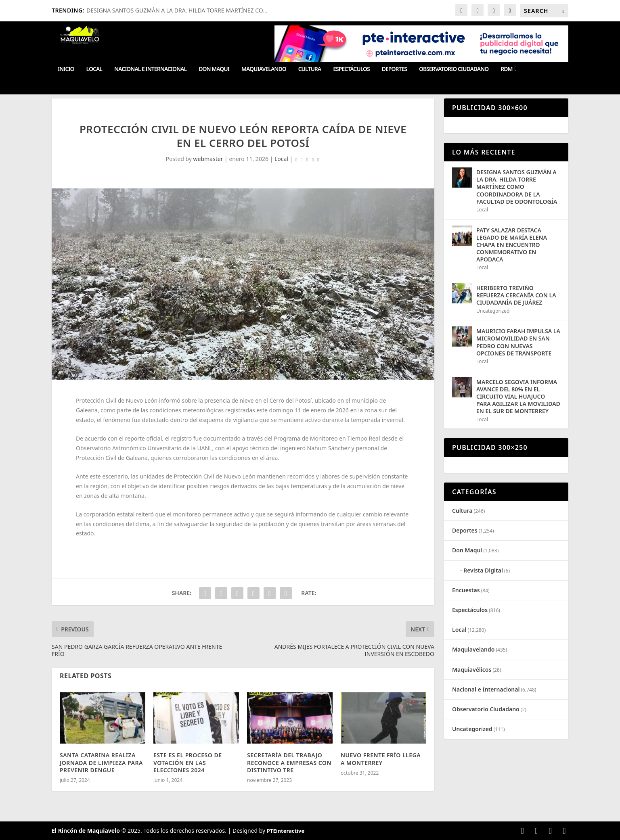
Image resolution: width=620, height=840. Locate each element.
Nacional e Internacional (150, 69)
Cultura (310, 69)
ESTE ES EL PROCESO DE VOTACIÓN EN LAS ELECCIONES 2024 (187, 762)
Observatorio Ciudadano (454, 69)
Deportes (394, 69)
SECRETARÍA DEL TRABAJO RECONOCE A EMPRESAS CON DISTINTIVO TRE (289, 762)
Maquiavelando (264, 69)
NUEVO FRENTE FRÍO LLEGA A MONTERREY (381, 759)
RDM (506, 69)
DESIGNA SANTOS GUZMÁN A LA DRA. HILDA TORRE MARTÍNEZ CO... (177, 10)
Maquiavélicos (472, 670)
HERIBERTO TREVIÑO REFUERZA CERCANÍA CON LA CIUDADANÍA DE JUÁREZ (516, 295)
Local (94, 69)
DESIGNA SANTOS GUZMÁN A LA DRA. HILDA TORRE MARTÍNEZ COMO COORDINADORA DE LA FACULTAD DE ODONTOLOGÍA (517, 187)
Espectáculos (351, 69)
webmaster (208, 159)
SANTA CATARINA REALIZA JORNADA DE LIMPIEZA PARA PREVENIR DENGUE (101, 762)
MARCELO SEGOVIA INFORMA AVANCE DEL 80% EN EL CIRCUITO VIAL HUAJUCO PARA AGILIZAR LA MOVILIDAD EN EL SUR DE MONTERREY (518, 397)
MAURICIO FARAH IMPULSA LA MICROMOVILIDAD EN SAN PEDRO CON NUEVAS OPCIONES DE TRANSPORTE (518, 342)
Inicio (66, 69)
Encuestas (466, 590)
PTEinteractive (286, 831)
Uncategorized (493, 311)
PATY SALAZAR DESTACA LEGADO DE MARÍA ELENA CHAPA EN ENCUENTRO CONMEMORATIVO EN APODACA (512, 245)
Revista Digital (483, 570)
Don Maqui (214, 69)
